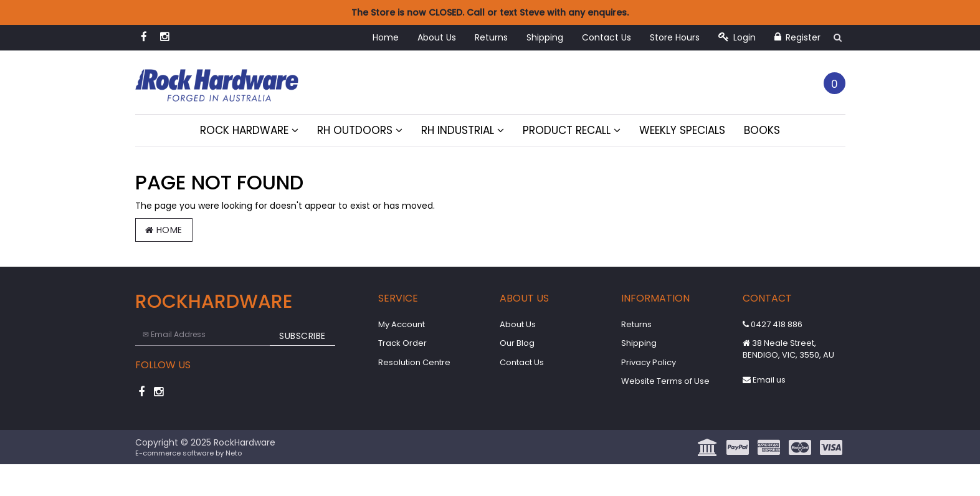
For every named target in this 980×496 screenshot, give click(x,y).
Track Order (402, 343)
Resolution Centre (414, 362)
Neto (234, 453)
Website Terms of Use (665, 381)
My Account (402, 324)
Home (386, 37)
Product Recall (572, 130)
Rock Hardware (249, 130)
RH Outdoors (360, 130)
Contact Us (607, 37)
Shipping (545, 37)
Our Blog (517, 343)
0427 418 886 (773, 324)
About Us (437, 37)
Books (762, 130)
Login (737, 37)
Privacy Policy (649, 362)
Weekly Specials (682, 130)
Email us (764, 380)
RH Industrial (463, 130)
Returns (491, 37)
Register (797, 37)
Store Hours (675, 37)
